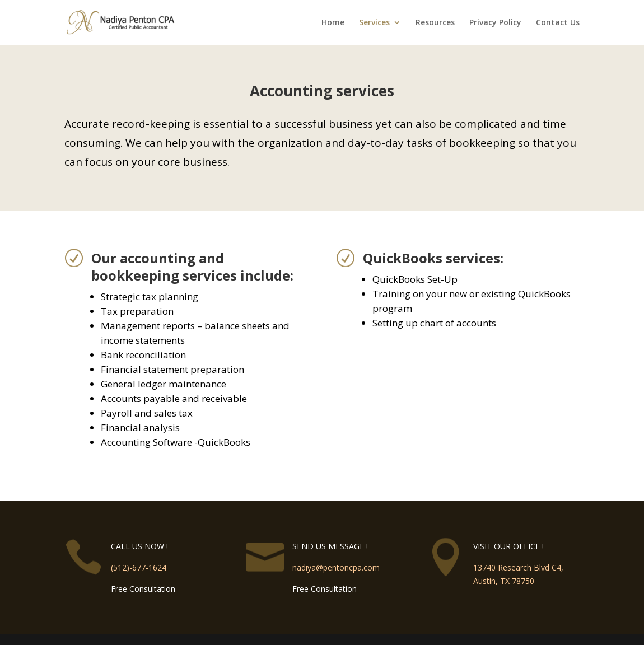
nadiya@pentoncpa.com (336, 567)
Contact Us (558, 23)
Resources (435, 23)
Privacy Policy (495, 23)
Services (374, 23)
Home (333, 23)
